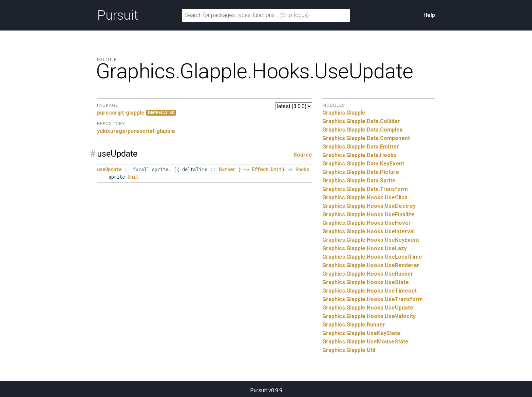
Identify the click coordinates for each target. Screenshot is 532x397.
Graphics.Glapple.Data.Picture (361, 172)
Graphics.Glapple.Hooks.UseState (366, 282)
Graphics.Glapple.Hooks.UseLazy (365, 248)
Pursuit (118, 15)
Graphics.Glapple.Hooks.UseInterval (368, 231)
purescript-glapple (121, 113)
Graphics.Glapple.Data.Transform (365, 189)
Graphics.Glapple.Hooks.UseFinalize (368, 214)
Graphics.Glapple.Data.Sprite (359, 181)
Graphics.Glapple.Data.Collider (361, 121)
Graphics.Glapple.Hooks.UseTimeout (369, 291)
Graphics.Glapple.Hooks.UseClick (365, 197)
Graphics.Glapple (344, 113)
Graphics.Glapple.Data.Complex (362, 130)
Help (429, 15)
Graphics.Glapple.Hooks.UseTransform (373, 299)
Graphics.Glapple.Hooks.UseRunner (368, 274)
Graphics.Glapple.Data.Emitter (361, 147)
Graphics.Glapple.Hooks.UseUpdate (368, 308)
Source (303, 155)
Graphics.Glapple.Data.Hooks (359, 155)
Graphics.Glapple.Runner (354, 325)
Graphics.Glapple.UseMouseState (365, 342)
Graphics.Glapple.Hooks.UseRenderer (371, 265)
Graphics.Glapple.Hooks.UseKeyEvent (371, 240)
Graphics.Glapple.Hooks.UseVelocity (369, 316)
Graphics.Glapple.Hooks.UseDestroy (369, 206)
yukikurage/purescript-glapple (136, 131)
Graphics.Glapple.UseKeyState (361, 333)
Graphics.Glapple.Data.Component (366, 138)
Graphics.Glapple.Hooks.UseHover (367, 223)
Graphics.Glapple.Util (349, 350)
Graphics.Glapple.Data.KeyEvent (363, 164)
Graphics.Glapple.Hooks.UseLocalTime (372, 257)
